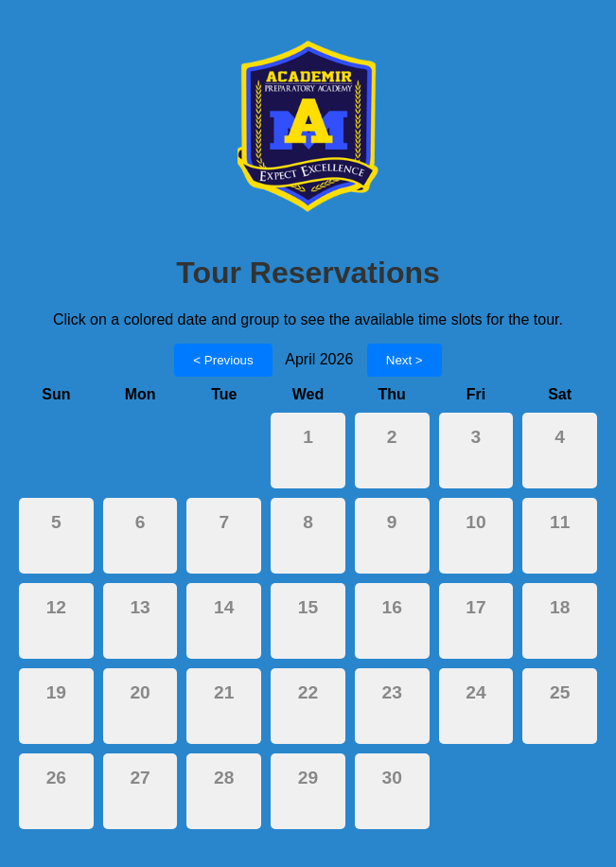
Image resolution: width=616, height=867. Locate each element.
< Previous (223, 360)
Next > (405, 360)
